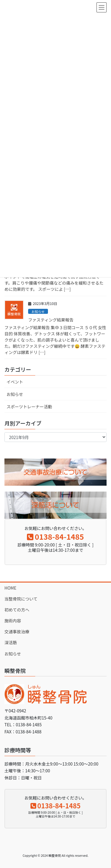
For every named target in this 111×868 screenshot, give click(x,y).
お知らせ (38, 311)
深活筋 (11, 642)
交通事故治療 (17, 632)
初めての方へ (17, 610)
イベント (15, 382)
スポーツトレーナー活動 (29, 407)
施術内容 (13, 621)
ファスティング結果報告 (51, 320)
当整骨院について (21, 599)
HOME (10, 588)
